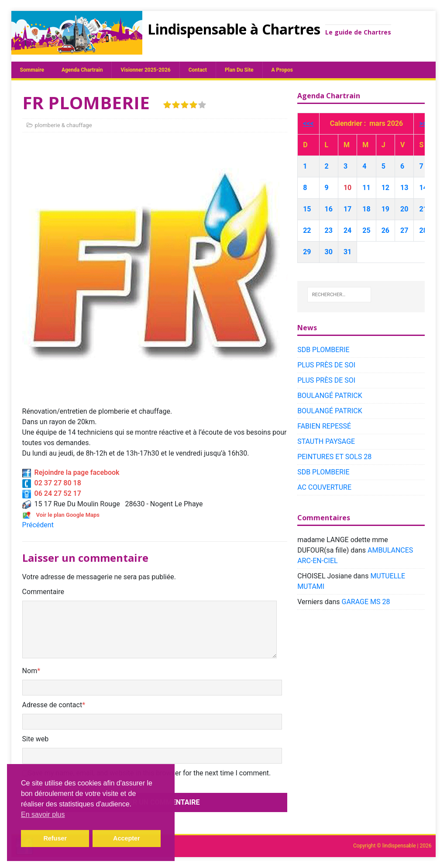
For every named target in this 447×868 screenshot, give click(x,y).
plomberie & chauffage (64, 125)
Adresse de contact (52, 705)
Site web (36, 739)
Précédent (38, 525)
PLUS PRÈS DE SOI (326, 365)
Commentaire (43, 592)
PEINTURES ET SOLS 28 (334, 457)
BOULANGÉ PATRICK (330, 396)
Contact (198, 70)
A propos (282, 70)
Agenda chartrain (82, 70)
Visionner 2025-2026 (145, 70)
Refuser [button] (55, 838)
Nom (30, 671)
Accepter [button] (127, 838)
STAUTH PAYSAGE (326, 441)
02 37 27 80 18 (52, 483)
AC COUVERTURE (324, 487)
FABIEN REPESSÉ (324, 426)
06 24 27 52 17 (52, 493)
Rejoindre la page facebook (71, 472)
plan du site (239, 70)
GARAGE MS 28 (366, 602)
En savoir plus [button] (43, 814)
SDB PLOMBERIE (323, 350)
